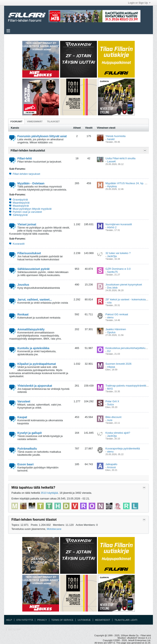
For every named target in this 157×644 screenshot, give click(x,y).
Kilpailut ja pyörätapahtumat (37, 364)
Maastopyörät (21, 206)
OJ (109, 351)
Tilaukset (53, 121)
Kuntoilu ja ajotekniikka (33, 348)
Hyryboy (112, 186)
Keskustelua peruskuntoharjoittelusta (127, 348)
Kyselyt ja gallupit (30, 433)
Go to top (15, 630)
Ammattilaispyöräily (31, 329)
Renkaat (23, 314)
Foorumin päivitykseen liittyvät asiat (42, 136)
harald (111, 139)
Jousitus (23, 285)
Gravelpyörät (20, 200)
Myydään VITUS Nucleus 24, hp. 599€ (128, 183)
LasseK (112, 161)
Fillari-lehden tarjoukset (26, 174)
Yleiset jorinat (27, 224)
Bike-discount (113, 417)
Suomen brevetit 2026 (118, 364)
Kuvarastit (19, 244)
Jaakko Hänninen (116, 329)
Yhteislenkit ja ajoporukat (35, 386)
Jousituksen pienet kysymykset (124, 285)
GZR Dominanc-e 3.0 (118, 269)
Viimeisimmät (35, 121)
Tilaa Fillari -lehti (126, 620)
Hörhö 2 (112, 227)
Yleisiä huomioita (116, 136)
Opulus (111, 332)
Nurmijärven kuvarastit (119, 224)
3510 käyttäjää (49, 493)
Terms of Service (62, 620)
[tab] (16, 121)
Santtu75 (112, 272)
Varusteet (24, 401)
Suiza (110, 404)
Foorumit (16, 121)
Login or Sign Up (139, 3)
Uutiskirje (84, 620)
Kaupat (22, 417)
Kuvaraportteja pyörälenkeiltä (123, 448)
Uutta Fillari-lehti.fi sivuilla (121, 158)
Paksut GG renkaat (117, 314)
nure (110, 420)
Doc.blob (112, 288)
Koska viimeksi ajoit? (118, 433)
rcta (109, 303)
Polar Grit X (112, 401)
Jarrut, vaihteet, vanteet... (35, 300)
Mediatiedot (103, 620)
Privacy (42, 620)
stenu (110, 317)
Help (9, 620)
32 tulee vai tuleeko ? (118, 253)
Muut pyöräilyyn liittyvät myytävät (32, 209)
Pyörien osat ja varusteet (27, 212)
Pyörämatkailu (27, 449)
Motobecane (54, 529)
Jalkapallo (111, 464)
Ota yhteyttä (25, 620)
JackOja (112, 256)
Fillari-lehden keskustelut (28, 150)
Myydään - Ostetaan (31, 183)
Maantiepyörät (21, 203)
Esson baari (25, 464)
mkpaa (111, 367)
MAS (110, 389)
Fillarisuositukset (29, 253)
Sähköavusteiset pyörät (33, 269)
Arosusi (111, 467)
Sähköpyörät (20, 215)
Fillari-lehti (25, 158)
